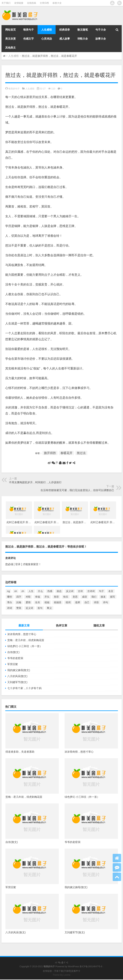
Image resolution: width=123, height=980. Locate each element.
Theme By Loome (62, 975)
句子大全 (101, 30)
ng (9, 591)
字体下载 (59, 971)
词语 (96, 602)
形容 (56, 597)
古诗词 (91, 591)
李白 (10, 602)
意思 (75, 597)
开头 (47, 597)
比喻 (19, 602)
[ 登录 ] (18, 564)
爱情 (28, 602)
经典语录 (65, 30)
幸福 (38, 597)
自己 (87, 602)
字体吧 (67, 971)
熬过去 (81, 453)
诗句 (106, 602)
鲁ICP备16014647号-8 (91, 967)
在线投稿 (32, 3)
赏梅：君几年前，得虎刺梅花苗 (26, 640)
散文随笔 (83, 30)
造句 (40, 608)
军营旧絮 (13, 664)
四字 (19, 597)
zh (23, 591)
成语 (85, 597)
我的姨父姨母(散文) (19, 670)
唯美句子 (29, 30)
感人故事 (65, 39)
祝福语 (58, 602)
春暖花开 (66, 453)
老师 (78, 602)
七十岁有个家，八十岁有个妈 (24, 688)
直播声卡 (76, 971)
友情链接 (19, 3)
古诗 (80, 591)
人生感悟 (47, 30)
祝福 (47, 602)
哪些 (10, 597)
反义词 (70, 591)
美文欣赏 (11, 39)
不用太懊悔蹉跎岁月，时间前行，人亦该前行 (35, 482)
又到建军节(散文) (17, 682)
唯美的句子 (14, 89)
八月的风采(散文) (17, 676)
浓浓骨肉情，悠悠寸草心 (22, 634)
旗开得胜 (50, 453)
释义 (49, 608)
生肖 (38, 602)
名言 (111, 591)
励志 (59, 591)
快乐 (66, 597)
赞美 (19, 608)
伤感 (50, 591)
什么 (40, 591)
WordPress (74, 967)
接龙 (103, 597)
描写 (112, 597)
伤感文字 (29, 39)
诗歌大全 (83, 39)
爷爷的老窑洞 (15, 658)
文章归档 (44, 3)
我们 (94, 597)
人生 (31, 591)
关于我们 (6, 3)
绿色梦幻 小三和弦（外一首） (25, 646)
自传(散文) (13, 652)
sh (16, 591)
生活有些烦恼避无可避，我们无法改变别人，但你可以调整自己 (77, 490)
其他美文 (11, 48)
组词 (68, 602)
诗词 (10, 608)
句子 (101, 591)
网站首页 (11, 30)
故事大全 (101, 39)
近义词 (29, 608)
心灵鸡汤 (47, 39)
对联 (28, 597)
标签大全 (57, 3)
